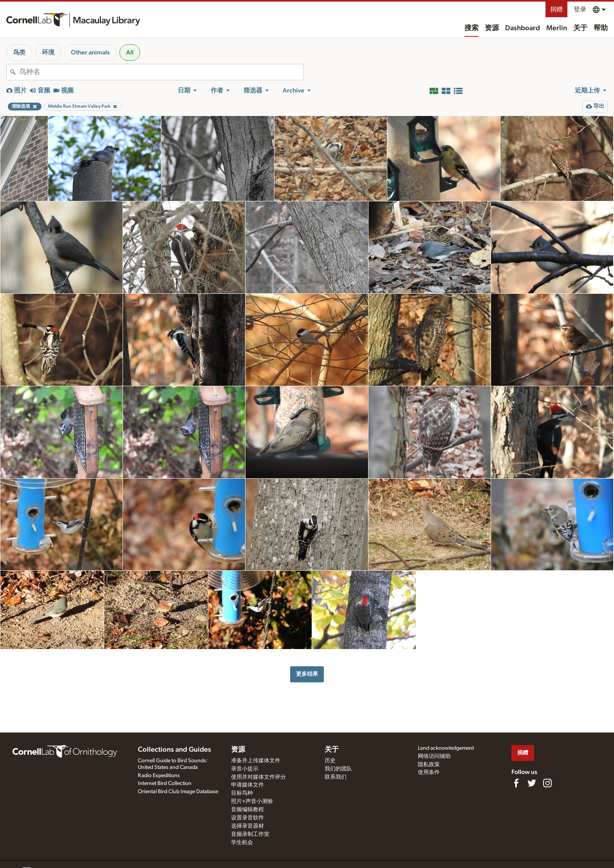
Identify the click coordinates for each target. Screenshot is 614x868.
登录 (580, 9)
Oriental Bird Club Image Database (178, 792)
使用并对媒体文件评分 (258, 777)
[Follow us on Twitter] (532, 783)
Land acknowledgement (446, 748)
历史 (330, 761)
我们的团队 (338, 769)
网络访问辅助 (434, 756)
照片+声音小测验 (252, 801)
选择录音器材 (247, 826)
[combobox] (161, 72)
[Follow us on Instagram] (547, 783)
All (130, 52)
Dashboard (523, 28)
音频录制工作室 (250, 834)
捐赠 (556, 9)
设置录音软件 (247, 818)
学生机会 (242, 843)
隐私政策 (429, 765)
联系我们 (336, 777)
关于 (580, 28)
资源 (492, 28)
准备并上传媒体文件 (256, 761)
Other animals (90, 52)
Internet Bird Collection (165, 783)
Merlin (557, 28)
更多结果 (307, 674)
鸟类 (19, 52)
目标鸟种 (242, 793)
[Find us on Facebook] (516, 783)
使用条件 (429, 772)
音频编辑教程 (247, 810)
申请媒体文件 (247, 785)
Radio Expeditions (159, 776)
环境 (48, 52)
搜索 (471, 28)
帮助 (601, 28)
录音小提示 (245, 769)
